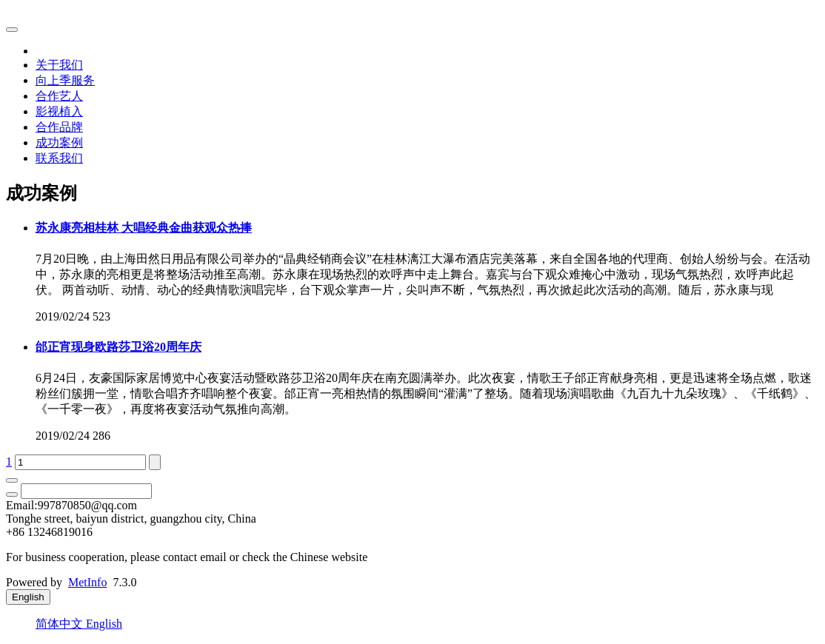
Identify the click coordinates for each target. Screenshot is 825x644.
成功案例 (59, 142)
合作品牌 (59, 127)
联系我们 (59, 158)
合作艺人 (59, 96)
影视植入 (59, 111)
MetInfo (87, 582)
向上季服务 (65, 80)
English (104, 624)
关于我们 (59, 65)
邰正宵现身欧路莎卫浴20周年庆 (118, 347)
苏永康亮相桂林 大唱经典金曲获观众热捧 (144, 228)
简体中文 (61, 624)
